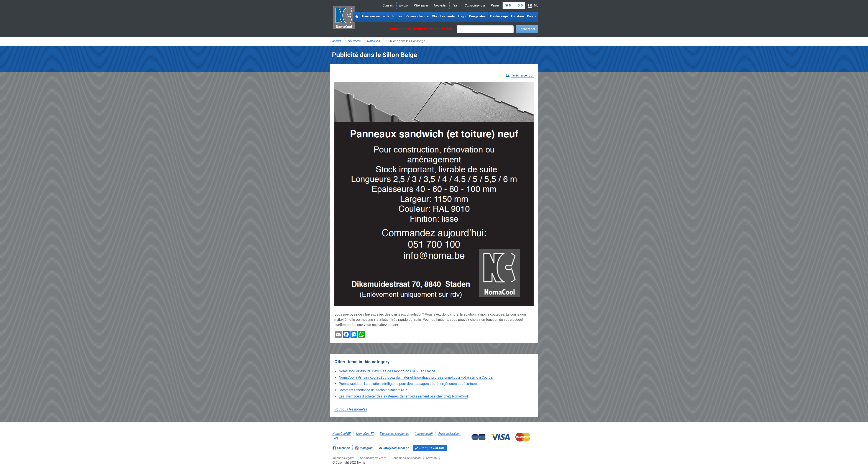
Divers (532, 16)
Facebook (343, 448)
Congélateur (478, 16)
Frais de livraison (449, 434)
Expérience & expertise (395, 434)
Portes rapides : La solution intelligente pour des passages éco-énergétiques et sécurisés (408, 384)
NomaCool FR (365, 434)
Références (421, 5)
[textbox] (485, 29)
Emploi (404, 5)
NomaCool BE (342, 434)
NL (536, 5)
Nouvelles (440, 5)
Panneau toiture (417, 16)
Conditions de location (406, 458)
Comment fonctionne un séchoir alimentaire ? (373, 390)
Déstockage (499, 16)
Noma (344, 17)
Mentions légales (344, 458)
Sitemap (432, 458)
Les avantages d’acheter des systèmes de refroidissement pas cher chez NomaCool (403, 396)
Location (517, 16)
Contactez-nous (475, 5)
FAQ (335, 438)
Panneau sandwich (376, 16)
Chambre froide (443, 16)
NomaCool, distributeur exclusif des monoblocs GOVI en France (387, 371)
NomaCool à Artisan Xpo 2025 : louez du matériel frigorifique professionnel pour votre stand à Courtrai (416, 377)
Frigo (462, 16)
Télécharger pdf (522, 75)
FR (530, 5)
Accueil (337, 41)
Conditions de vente (373, 458)
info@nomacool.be (396, 448)
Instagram (367, 448)
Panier (508, 5)
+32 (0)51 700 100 (431, 448)
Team (456, 5)
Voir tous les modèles (351, 409)
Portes (397, 16)
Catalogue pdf (424, 434)
